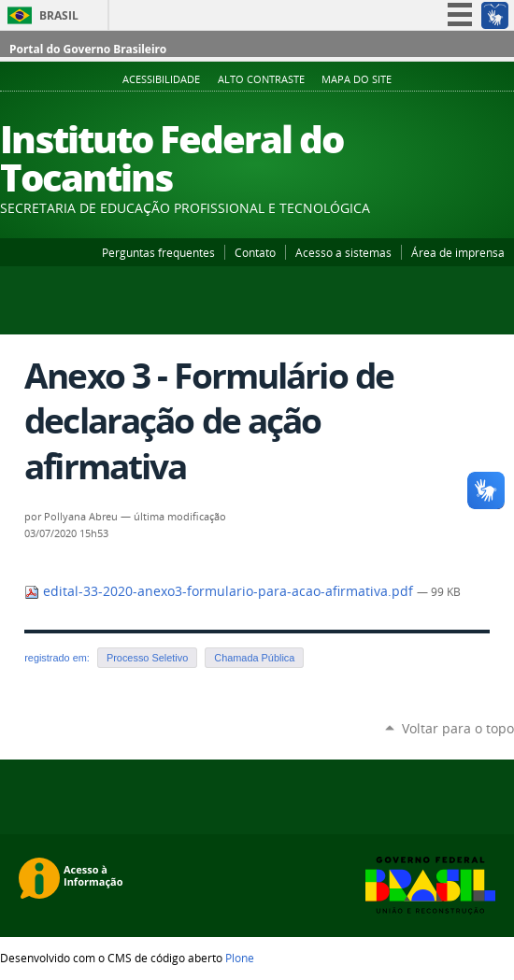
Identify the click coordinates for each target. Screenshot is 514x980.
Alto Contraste (261, 79)
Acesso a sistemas (343, 252)
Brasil (59, 15)
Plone (240, 958)
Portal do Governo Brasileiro (88, 49)
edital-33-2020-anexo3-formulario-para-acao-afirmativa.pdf (221, 591)
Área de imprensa (458, 252)
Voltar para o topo (458, 728)
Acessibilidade (161, 79)
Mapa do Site (357, 79)
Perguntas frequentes (158, 252)
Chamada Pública (254, 658)
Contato (255, 252)
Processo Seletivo (147, 658)
